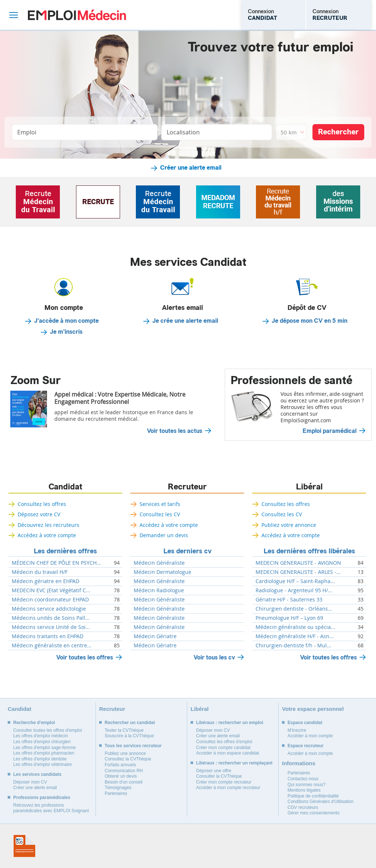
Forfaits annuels (120, 765)
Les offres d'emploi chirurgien (42, 742)
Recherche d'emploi (34, 723)
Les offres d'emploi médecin (41, 736)
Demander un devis (164, 535)
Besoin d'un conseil (124, 782)
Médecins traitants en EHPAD (48, 636)
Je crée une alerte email (185, 321)
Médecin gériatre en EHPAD (46, 581)
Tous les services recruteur (133, 746)
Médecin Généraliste (159, 563)
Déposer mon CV (30, 782)
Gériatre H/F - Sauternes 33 (289, 600)
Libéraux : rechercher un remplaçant (234, 763)
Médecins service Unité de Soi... (51, 627)
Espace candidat (305, 723)
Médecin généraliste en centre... (52, 645)
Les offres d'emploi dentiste (40, 759)
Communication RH (124, 771)
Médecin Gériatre (155, 636)
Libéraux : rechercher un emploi (230, 723)
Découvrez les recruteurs (48, 525)
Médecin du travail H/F (40, 572)
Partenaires (116, 793)
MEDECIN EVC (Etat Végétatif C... (51, 590)
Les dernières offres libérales (309, 551)
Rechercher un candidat (130, 723)
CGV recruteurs (303, 807)
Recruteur (187, 487)
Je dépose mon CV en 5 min (310, 321)
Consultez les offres (42, 504)
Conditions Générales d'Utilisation (321, 802)
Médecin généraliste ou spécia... (295, 627)
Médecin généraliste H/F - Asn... (295, 636)
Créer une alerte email (191, 168)
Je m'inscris (66, 332)
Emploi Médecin (77, 15)
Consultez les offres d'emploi (224, 742)
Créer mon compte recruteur (224, 782)
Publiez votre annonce (289, 525)
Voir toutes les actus (175, 431)
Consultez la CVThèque (128, 759)
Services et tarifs (160, 504)
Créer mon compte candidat (223, 748)
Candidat (65, 487)
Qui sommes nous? (306, 785)
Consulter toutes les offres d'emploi (48, 730)
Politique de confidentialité (313, 796)
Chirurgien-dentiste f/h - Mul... (293, 645)
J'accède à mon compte (66, 321)
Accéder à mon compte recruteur (228, 788)
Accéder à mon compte (310, 736)
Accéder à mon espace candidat (227, 753)
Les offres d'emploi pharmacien (44, 753)
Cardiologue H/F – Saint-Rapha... (295, 581)
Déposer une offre (214, 771)
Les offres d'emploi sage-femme (44, 748)
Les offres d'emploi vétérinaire (43, 764)
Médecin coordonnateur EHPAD (50, 600)
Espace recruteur (305, 746)
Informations (299, 763)
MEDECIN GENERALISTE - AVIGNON (298, 563)
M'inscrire (297, 730)
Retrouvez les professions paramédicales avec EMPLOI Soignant (51, 808)
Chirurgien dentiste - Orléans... (294, 609)
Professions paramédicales (42, 798)
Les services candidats (37, 774)
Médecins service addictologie (49, 609)
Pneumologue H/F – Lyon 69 (289, 618)
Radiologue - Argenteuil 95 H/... (294, 590)
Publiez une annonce (125, 753)
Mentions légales (304, 790)
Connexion (263, 15)
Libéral (309, 487)
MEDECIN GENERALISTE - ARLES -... (298, 572)
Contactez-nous (303, 779)
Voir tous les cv (214, 657)
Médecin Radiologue (159, 590)
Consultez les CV (160, 514)
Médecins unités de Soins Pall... (51, 618)
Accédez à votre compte (47, 535)
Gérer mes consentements (313, 813)
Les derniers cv (187, 551)
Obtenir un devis (121, 776)
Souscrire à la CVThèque (129, 736)
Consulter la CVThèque (219, 776)
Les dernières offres (65, 551)
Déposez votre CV (39, 514)
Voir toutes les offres (85, 657)
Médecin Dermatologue (162, 572)
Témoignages (118, 788)
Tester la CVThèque (124, 730)
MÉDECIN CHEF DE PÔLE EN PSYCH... (56, 563)
